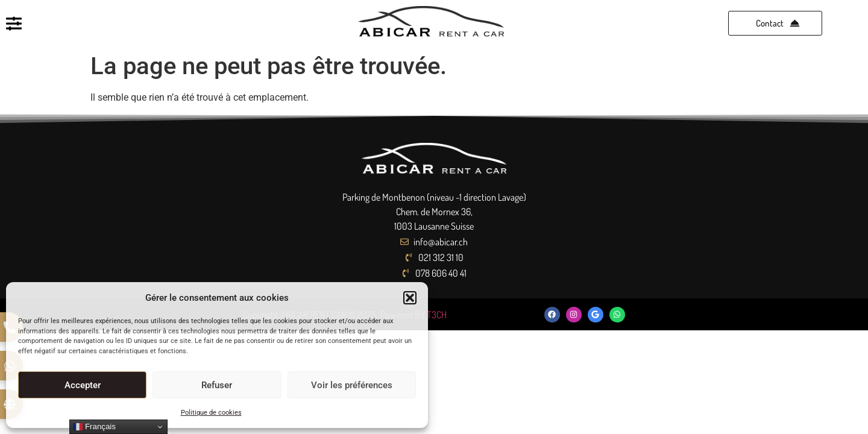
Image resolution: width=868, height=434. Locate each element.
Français (94, 427)
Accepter (83, 385)
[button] (410, 298)
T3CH (437, 315)
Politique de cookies (211, 413)
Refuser (217, 385)
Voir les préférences (352, 385)
